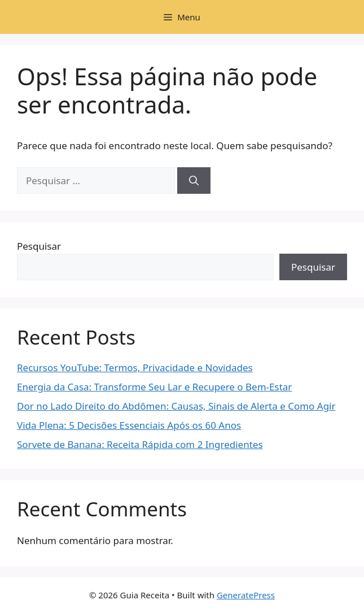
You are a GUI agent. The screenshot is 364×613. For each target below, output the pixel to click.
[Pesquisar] (194, 181)
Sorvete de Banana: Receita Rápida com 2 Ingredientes (140, 444)
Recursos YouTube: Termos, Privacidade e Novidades (135, 368)
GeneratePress (246, 595)
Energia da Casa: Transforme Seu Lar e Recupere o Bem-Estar (154, 387)
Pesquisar (39, 246)
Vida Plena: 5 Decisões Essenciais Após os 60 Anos (129, 425)
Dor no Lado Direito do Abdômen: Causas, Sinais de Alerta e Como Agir (176, 406)
